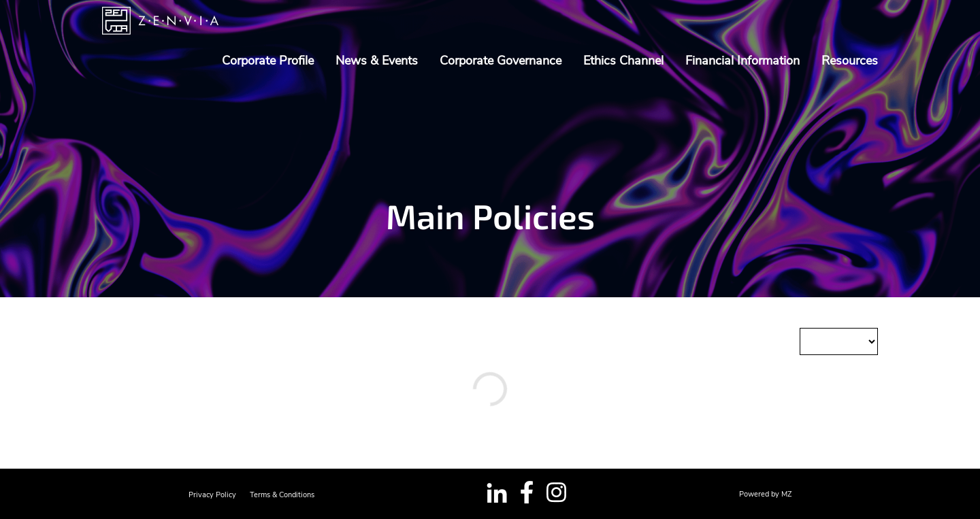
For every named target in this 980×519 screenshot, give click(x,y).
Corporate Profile (268, 61)
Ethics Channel (623, 61)
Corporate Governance (501, 61)
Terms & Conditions (282, 495)
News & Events (377, 61)
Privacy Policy (212, 495)
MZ (786, 494)
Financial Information (742, 61)
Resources (850, 61)
